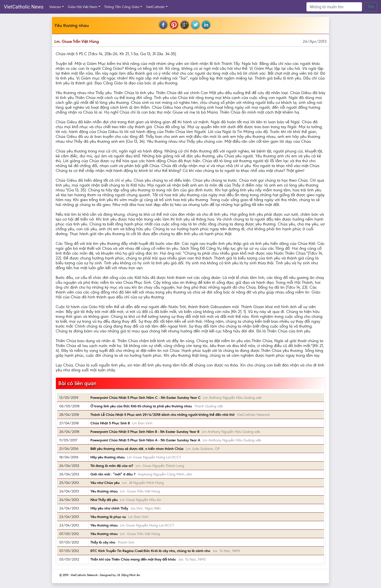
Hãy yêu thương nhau (108, 457)
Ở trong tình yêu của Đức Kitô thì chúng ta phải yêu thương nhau (141, 406)
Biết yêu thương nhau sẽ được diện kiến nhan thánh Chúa (137, 449)
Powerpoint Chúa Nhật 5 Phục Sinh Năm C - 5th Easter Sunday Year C (146, 398)
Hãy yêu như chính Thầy (109, 508)
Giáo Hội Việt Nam (83, 7)
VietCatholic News (24, 7)
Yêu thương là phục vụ (108, 517)
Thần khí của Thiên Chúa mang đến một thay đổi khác (133, 559)
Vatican (55, 7)
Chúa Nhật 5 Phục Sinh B (110, 423)
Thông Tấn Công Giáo (122, 7)
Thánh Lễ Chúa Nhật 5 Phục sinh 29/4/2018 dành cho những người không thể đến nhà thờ (162, 415)
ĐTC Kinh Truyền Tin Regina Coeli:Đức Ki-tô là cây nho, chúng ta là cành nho (150, 551)
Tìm (371, 7)
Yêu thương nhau (104, 491)
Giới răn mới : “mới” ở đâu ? (113, 474)
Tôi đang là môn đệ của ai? (112, 466)
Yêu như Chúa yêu (105, 483)
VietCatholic (155, 7)
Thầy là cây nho (103, 542)
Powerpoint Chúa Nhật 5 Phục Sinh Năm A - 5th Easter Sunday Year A (145, 440)
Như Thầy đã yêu (104, 500)
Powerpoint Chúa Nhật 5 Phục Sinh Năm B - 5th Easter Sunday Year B (145, 432)
